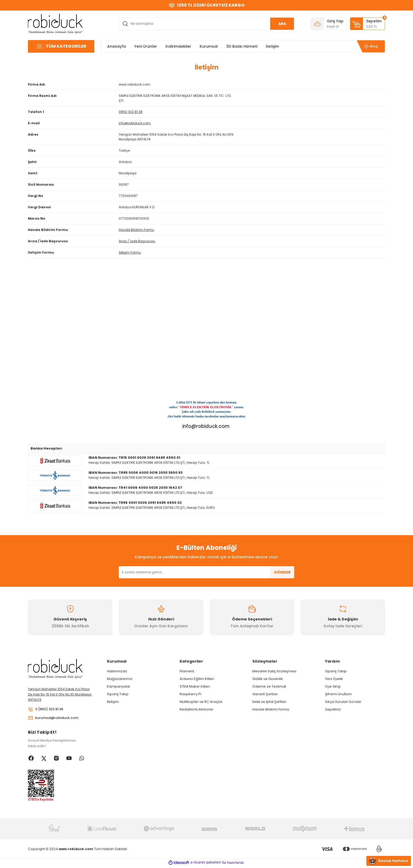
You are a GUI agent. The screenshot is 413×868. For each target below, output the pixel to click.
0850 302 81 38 (131, 112)
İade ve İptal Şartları (269, 702)
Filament (187, 671)
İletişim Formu (130, 252)
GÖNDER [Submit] (282, 572)
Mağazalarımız (120, 679)
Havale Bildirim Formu (136, 230)
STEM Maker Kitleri (195, 686)
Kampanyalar (119, 686)
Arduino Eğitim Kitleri (197, 679)
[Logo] (55, 23)
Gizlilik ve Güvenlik (268, 679)
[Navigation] (61, 46)
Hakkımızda (117, 671)
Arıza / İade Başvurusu (137, 241)
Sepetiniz (333, 709)
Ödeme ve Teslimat (269, 686)
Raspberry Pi (190, 694)
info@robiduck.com (135, 123)
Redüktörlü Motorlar (196, 709)
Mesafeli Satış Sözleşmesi (274, 671)
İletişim (113, 702)
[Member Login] (329, 24)
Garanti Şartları (265, 694)
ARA (282, 24)
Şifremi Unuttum (338, 694)
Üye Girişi (333, 686)
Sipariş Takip (118, 694)
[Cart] (368, 24)
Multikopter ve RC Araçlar (201, 702)
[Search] (206, 24)
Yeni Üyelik (334, 679)
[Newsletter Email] (206, 572)
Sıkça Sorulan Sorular (343, 702)
